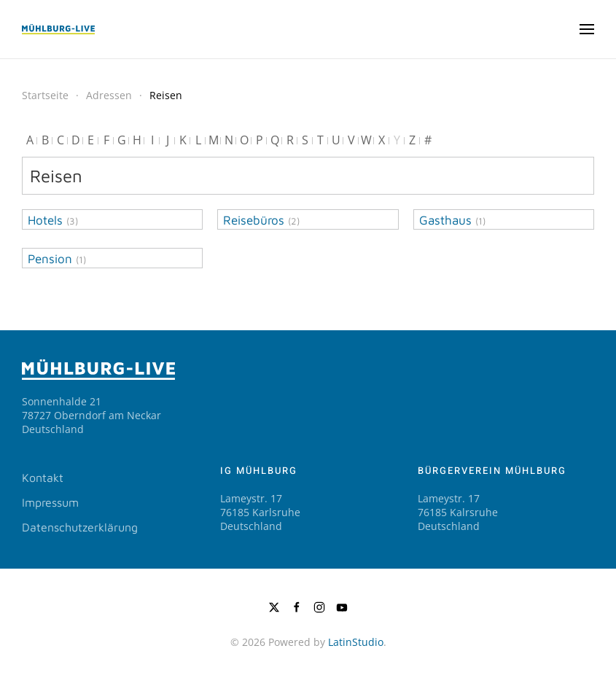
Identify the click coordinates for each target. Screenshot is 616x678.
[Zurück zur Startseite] (58, 29)
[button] (587, 29)
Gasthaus (445, 220)
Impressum (50, 502)
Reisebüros (254, 220)
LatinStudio (356, 642)
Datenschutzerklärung (80, 527)
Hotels (45, 220)
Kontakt (43, 478)
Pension (50, 259)
